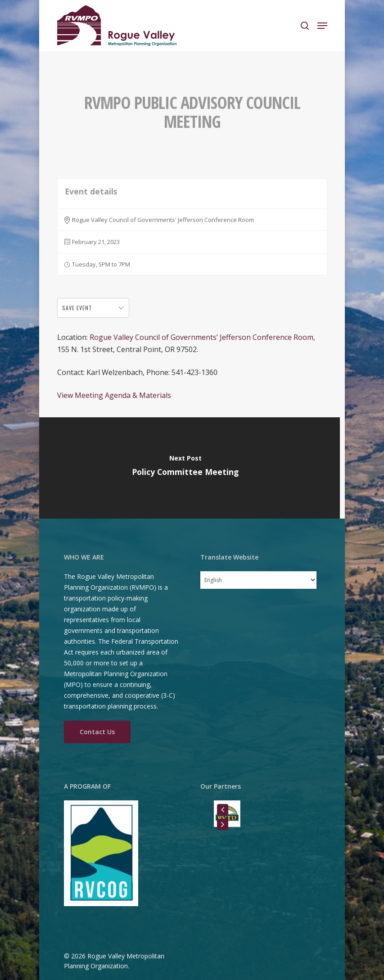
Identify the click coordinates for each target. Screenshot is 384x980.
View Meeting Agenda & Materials (114, 395)
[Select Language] (258, 580)
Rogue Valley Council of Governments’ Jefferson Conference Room (201, 337)
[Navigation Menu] (322, 26)
